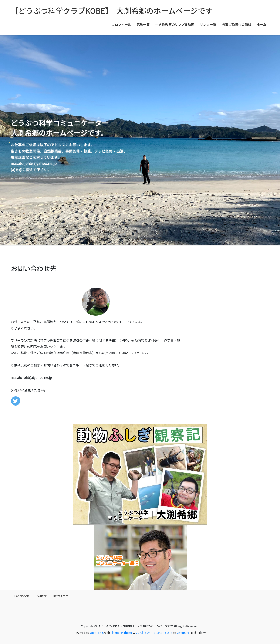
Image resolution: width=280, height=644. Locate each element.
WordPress (97, 632)
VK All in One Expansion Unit (154, 632)
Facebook (22, 596)
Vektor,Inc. (184, 632)
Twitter (41, 596)
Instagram (61, 596)
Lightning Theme (122, 632)
